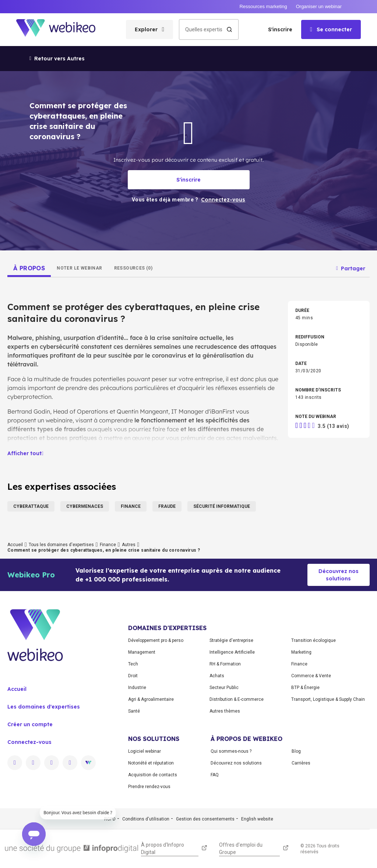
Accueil (15, 545)
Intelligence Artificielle (232, 652)
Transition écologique (313, 640)
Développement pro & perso (156, 640)
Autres (129, 545)
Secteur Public (224, 688)
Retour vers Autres (57, 59)
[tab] (29, 268)
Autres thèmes (225, 711)
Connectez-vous (29, 742)
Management (142, 652)
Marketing (301, 652)
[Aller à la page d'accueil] (62, 30)
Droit (133, 676)
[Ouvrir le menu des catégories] (149, 29)
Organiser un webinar (319, 6)
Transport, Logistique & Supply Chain (328, 699)
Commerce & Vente (311, 676)
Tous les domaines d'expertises (61, 545)
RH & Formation (225, 664)
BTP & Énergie (305, 688)
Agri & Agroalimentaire (151, 699)
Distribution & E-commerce (237, 699)
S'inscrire (280, 29)
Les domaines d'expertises (44, 707)
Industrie (137, 688)
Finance (108, 545)
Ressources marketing (263, 6)
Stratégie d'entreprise (231, 640)
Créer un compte (30, 724)
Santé (134, 711)
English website (257, 819)
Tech (133, 664)
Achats (217, 676)
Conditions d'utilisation (146, 819)
